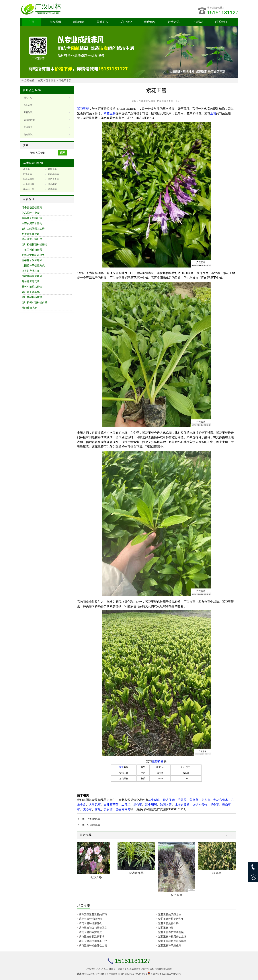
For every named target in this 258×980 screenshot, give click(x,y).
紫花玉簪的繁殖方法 (170, 914)
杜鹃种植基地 (29, 308)
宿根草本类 (65, 80)
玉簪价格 (158, 762)
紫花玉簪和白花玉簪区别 (93, 928)
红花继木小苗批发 (32, 239)
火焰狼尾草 (94, 819)
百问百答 (28, 105)
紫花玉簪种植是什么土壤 (93, 945)
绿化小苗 (52, 184)
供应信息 (150, 22)
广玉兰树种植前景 (32, 250)
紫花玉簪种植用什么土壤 (172, 937)
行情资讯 (174, 22)
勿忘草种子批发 (31, 213)
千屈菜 (182, 800)
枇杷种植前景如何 (32, 276)
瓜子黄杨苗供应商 (32, 207)
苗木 (122, 767)
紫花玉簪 (83, 109)
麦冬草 (88, 809)
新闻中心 (28, 98)
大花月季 (96, 878)
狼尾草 (217, 873)
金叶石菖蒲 (111, 805)
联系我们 (221, 22)
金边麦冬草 (136, 873)
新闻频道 (79, 22)
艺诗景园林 (112, 974)
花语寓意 (28, 127)
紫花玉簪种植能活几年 (171, 919)
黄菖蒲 (194, 800)
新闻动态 (28, 90)
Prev (228, 836)
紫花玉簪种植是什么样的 (172, 941)
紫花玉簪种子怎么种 (170, 945)
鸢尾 (98, 809)
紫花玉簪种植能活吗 (90, 919)
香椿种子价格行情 (32, 218)
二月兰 (126, 805)
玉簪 (213, 113)
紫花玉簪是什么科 (168, 923)
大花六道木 (221, 800)
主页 (32, 22)
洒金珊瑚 (151, 805)
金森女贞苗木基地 (32, 223)
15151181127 (223, 13)
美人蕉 (206, 800)
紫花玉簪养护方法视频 (171, 932)
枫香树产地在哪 (31, 271)
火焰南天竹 (200, 805)
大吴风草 (95, 805)
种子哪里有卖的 (31, 281)
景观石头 (103, 22)
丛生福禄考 (123, 809)
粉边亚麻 (169, 800)
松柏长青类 (53, 179)
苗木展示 (55, 22)
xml (84, 974)
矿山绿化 (126, 22)
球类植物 (52, 189)
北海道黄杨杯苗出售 (33, 255)
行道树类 (28, 174)
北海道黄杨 (182, 805)
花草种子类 (29, 189)
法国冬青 (166, 805)
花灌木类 (52, 169)
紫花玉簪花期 (166, 928)
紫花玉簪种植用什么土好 (93, 941)
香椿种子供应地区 (32, 260)
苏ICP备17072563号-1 (136, 974)
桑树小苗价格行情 (32, 287)
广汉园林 (197, 22)
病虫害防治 (29, 120)
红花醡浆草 (94, 825)
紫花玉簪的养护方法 (90, 932)
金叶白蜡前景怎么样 (33, 229)
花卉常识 (28, 135)
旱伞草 (215, 805)
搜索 (63, 152)
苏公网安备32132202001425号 (166, 974)
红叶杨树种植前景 (32, 297)
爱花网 (121, 974)
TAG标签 (91, 974)
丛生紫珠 (154, 800)
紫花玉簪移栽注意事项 (92, 937)
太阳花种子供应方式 (33, 266)
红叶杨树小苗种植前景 (34, 302)
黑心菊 (138, 805)
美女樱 (108, 809)
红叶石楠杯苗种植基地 (34, 244)
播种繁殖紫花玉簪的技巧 (93, 914)
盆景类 (26, 169)
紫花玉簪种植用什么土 (92, 923)
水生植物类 (29, 184)
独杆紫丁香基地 (31, 292)
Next (231, 836)
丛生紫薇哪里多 (31, 234)
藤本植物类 (53, 174)
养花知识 (28, 112)
